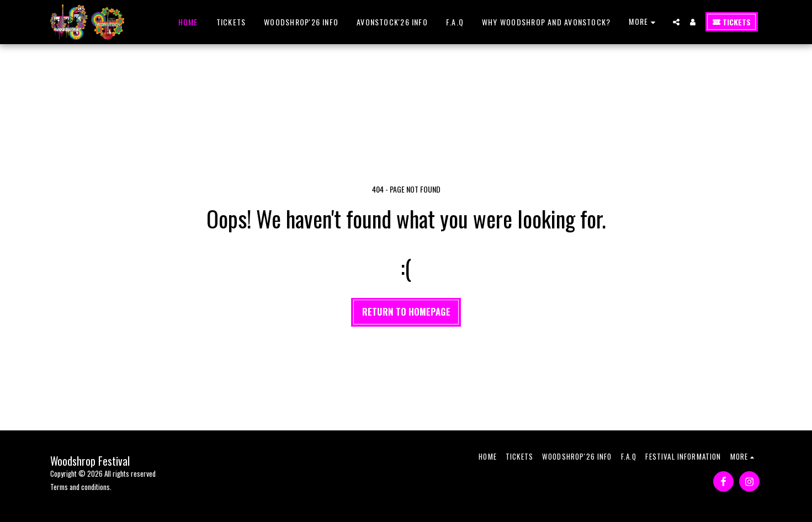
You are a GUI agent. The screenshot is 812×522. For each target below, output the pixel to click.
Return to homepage (406, 311)
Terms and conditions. (81, 487)
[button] (676, 22)
